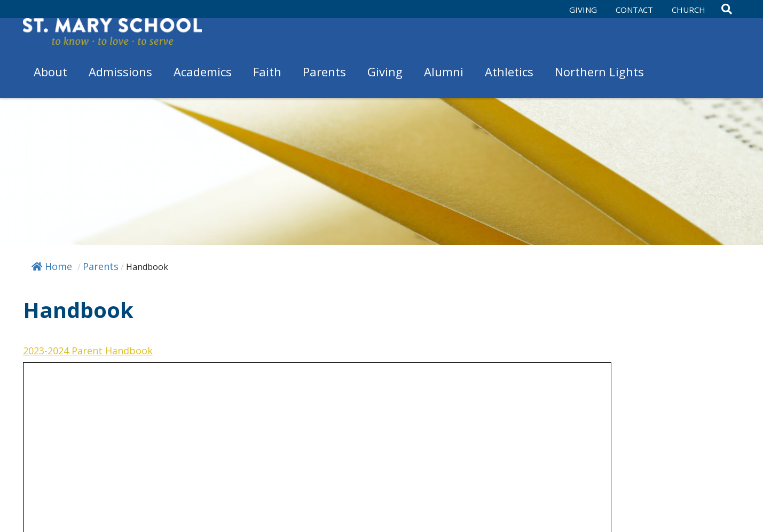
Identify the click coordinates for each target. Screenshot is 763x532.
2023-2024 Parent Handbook (88, 351)
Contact (634, 10)
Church (689, 10)
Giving (583, 10)
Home (52, 266)
